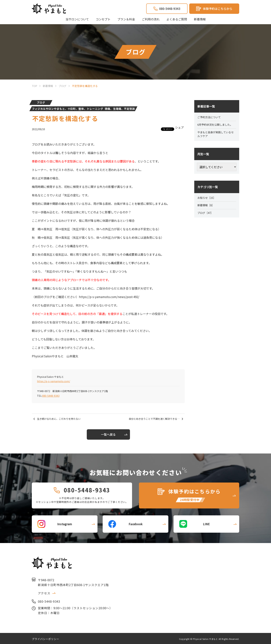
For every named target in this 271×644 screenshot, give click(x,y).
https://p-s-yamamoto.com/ (53, 381)
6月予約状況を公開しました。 (216, 125)
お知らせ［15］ (207, 199)
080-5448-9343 (51, 396)
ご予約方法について (210, 117)
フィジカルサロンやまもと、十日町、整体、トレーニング (68, 109)
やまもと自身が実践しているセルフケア (217, 135)
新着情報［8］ (206, 207)
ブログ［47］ (206, 215)
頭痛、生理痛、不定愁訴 (120, 109)
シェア (179, 127)
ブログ (41, 102)
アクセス (44, 592)
